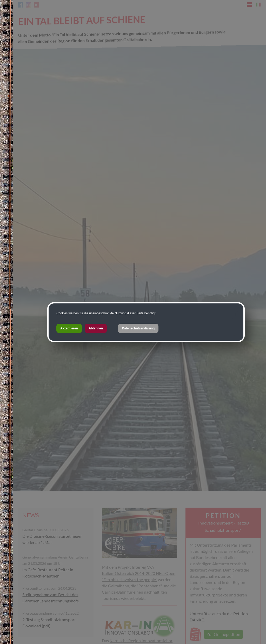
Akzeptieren (69, 328)
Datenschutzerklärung (138, 328)
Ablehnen (96, 328)
